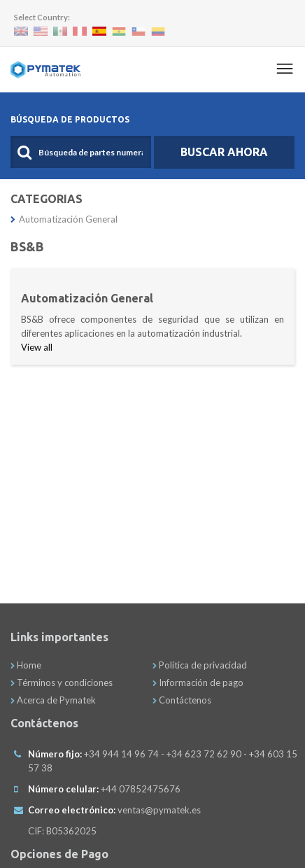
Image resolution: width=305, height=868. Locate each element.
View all (37, 347)
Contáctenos (182, 700)
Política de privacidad (200, 665)
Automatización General (64, 219)
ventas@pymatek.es (159, 810)
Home (26, 665)
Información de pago (198, 682)
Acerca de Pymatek (53, 700)
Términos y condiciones (62, 682)
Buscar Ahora (224, 152)
